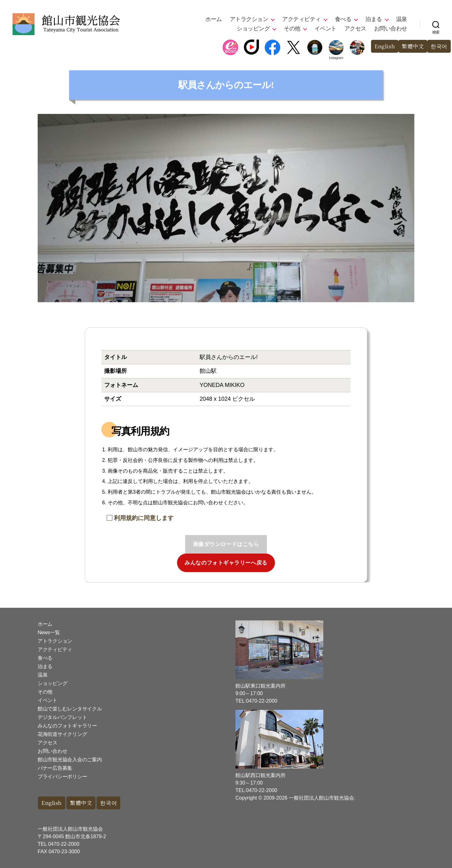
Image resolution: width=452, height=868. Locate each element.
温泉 (402, 19)
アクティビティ (301, 19)
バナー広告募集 (55, 768)
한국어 (439, 46)
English (384, 46)
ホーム (214, 19)
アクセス (355, 29)
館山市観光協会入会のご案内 (70, 760)
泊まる (374, 19)
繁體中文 (413, 46)
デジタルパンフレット (62, 717)
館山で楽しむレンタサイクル (70, 709)
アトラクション (249, 19)
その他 (292, 29)
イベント (326, 29)
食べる (343, 19)
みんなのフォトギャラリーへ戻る (226, 563)
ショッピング (253, 29)
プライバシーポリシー (62, 777)
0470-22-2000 (64, 844)
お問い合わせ (391, 29)
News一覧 (49, 632)
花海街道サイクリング (62, 734)
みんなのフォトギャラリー (67, 726)
